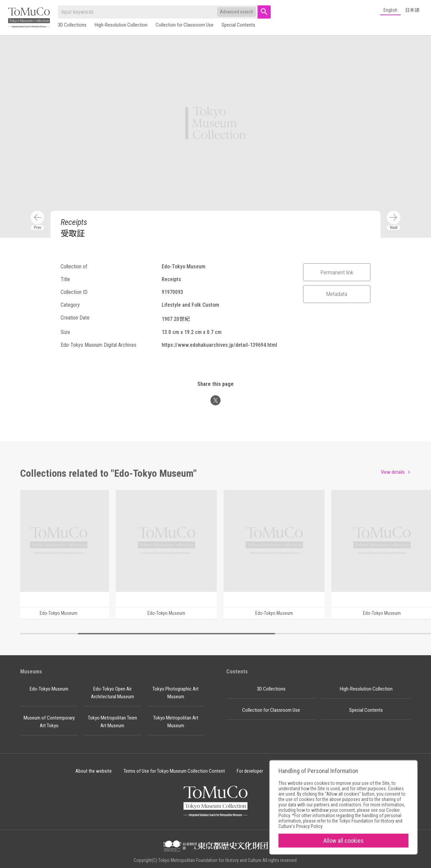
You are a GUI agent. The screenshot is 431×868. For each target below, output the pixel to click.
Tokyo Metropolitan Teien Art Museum (112, 722)
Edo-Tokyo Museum (49, 689)
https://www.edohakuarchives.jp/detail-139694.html (219, 345)
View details (393, 472)
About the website (94, 771)
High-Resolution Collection (121, 25)
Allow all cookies (343, 841)
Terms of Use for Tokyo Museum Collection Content (174, 771)
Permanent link (337, 272)
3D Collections (72, 25)
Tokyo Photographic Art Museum (176, 693)
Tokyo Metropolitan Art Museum (176, 722)
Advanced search (237, 12)
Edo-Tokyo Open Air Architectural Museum (112, 693)
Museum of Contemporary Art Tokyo (49, 722)
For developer (250, 771)
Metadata (337, 294)
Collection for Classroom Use (185, 25)
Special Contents (238, 25)
